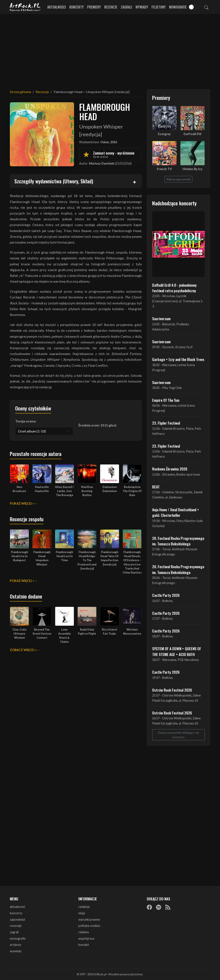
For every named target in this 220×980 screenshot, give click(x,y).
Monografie (178, 7)
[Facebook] (149, 907)
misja (82, 913)
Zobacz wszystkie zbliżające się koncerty (178, 735)
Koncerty (77, 7)
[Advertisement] (110, 49)
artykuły (16, 945)
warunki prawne (89, 919)
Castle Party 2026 (166, 595)
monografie (18, 938)
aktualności (17, 907)
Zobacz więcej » (23, 650)
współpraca (86, 938)
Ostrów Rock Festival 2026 (172, 690)
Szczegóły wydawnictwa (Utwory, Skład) (54, 181)
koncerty (16, 913)
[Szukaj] (206, 7)
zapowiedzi (17, 919)
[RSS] (168, 907)
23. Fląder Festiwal (166, 423)
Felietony (159, 7)
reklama (84, 932)
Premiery (94, 7)
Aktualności (57, 7)
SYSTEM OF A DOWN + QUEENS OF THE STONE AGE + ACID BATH (177, 651)
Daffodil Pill (192, 134)
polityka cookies (89, 926)
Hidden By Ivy (192, 169)
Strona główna (20, 92)
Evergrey (164, 134)
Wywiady (142, 7)
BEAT (156, 487)
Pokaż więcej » (22, 503)
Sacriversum (161, 318)
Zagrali (126, 7)
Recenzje (111, 7)
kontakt (84, 945)
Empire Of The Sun (166, 400)
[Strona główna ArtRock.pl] (25, 7)
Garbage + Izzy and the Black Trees (178, 359)
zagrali (14, 932)
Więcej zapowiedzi (178, 179)
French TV (164, 169)
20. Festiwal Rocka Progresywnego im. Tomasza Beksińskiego (178, 541)
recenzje (16, 926)
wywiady (16, 951)
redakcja (84, 907)
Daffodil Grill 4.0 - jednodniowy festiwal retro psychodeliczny (174, 288)
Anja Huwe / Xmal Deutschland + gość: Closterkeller (176, 512)
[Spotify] (159, 907)
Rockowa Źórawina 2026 (170, 469)
